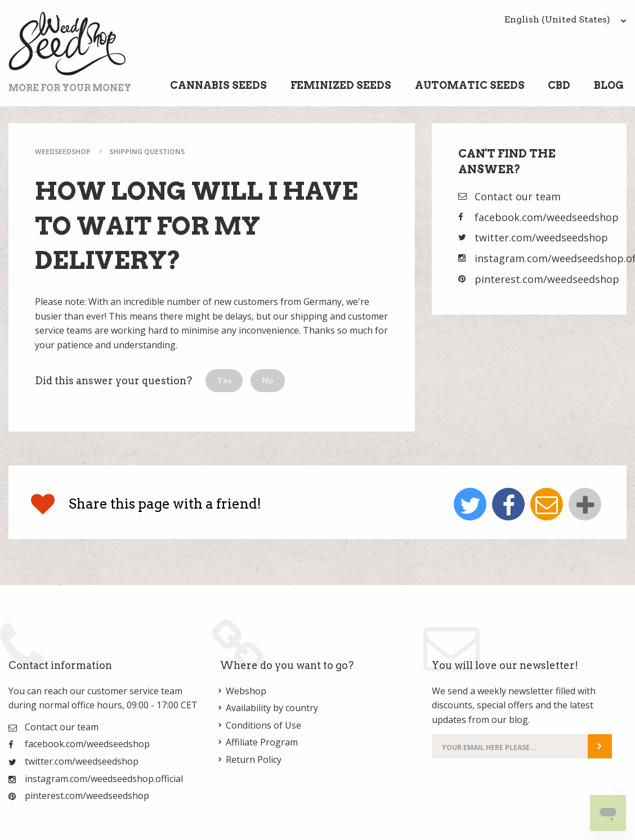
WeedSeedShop (63, 152)
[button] (224, 381)
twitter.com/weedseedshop (541, 237)
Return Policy (254, 760)
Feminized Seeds (341, 85)
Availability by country (272, 708)
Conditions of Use (263, 725)
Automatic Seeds (470, 85)
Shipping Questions (147, 152)
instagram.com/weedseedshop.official (104, 779)
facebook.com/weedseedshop (547, 217)
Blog (609, 85)
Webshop (246, 691)
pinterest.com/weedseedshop (547, 279)
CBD (559, 85)
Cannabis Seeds (218, 85)
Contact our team (518, 196)
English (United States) (565, 19)
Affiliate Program (262, 742)
